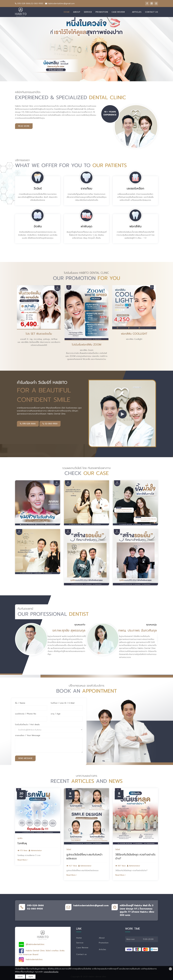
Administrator (35, 851)
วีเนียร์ (69, 850)
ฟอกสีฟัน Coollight (134, 334)
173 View (22, 851)
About (77, 12)
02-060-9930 (50, 424)
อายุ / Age (56, 714)
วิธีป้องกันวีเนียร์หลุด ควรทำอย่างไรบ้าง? (135, 857)
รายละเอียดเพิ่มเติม (51, 972)
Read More (23, 860)
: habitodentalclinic (31, 960)
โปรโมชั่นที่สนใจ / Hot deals (27, 725)
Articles (137, 12)
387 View (120, 866)
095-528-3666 (28, 424)
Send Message (25, 758)
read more (24, 126)
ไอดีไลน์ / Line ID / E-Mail (63, 703)
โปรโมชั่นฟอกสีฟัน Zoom (86, 345)
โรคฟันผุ (22, 843)
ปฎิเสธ (31, 977)
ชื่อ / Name (20, 703)
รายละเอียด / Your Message (28, 735)
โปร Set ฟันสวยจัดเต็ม (39, 334)
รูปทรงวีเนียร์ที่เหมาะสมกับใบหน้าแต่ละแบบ (84, 857)
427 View (72, 866)
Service (88, 12)
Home (67, 12)
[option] (39, 316)
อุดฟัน (20, 838)
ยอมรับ (20, 977)
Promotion (102, 12)
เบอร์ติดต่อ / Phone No (26, 714)
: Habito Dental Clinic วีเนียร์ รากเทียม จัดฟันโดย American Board (42, 952)
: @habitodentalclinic (32, 944)
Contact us (152, 12)
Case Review (118, 12)
